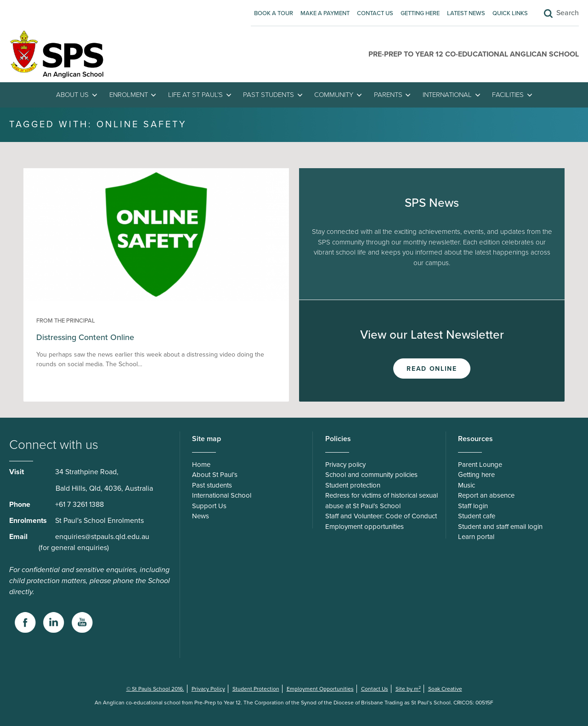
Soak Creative (445, 689)
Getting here (420, 13)
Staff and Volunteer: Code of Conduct (381, 516)
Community (334, 95)
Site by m (408, 689)
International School (222, 495)
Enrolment (129, 95)
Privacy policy (345, 465)
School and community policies (371, 475)
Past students (269, 95)
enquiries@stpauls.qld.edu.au (102, 537)
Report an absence (486, 495)
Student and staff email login (500, 527)
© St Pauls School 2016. (155, 689)
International (447, 95)
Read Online (432, 369)
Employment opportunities (365, 527)
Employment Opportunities (320, 689)
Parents (388, 95)
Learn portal (476, 537)
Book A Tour (274, 13)
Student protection (353, 485)
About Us (72, 95)
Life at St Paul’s (195, 95)
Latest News (466, 13)
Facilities (508, 95)
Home (201, 465)
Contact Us (375, 13)
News (201, 516)
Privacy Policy (208, 689)
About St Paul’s (215, 475)
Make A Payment (325, 13)
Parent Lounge (480, 465)
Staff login (473, 506)
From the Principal (66, 321)
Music (466, 485)
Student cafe (477, 516)
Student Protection (256, 689)
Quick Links (510, 13)
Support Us (209, 506)
